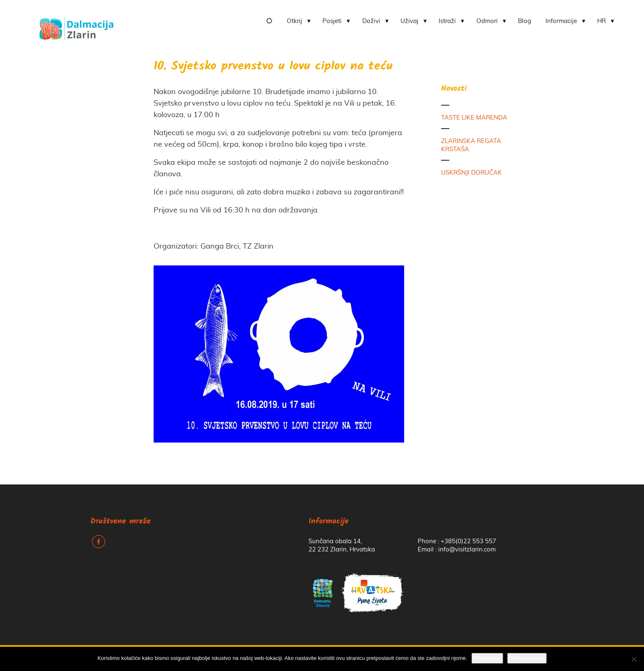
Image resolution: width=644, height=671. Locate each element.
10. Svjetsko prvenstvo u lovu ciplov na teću (273, 67)
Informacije (561, 21)
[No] (634, 659)
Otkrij (294, 21)
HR (601, 21)
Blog (524, 21)
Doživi (371, 21)
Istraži (447, 21)
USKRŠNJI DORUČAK (471, 173)
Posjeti (332, 21)
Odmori (487, 21)
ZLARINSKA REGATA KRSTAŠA (471, 145)
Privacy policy (527, 658)
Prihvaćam (487, 658)
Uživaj (409, 21)
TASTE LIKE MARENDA (474, 118)
